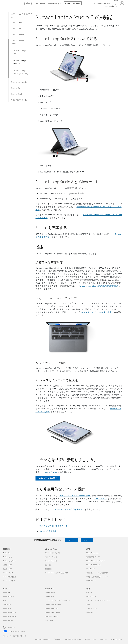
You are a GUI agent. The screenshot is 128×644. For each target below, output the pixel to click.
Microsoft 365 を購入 (73, 3)
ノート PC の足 (101, 498)
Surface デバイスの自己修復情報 (68, 509)
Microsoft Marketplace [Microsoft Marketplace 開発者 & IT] (51, 608)
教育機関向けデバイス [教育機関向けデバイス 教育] (93, 557)
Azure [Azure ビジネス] (5, 600)
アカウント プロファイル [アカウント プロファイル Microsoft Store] (52, 553)
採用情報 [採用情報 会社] (89, 592)
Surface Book (17, 94)
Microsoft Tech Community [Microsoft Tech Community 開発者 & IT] (53, 604)
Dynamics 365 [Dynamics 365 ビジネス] (7, 604)
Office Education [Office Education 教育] (91, 569)
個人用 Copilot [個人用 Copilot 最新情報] (7, 569)
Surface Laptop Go (19, 82)
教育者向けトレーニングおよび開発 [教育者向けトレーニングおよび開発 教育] (97, 573)
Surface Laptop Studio (17, 42)
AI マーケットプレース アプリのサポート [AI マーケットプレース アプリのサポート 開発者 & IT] (57, 600)
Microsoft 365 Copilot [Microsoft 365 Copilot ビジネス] (10, 616)
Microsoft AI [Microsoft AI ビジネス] (7, 592)
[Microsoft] (12, 3)
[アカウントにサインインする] (122, 3)
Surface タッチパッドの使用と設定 (96, 312)
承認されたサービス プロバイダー (75, 495)
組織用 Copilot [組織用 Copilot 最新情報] (7, 565)
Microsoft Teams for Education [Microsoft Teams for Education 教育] (96, 561)
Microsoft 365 (40, 3)
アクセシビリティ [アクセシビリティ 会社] (92, 608)
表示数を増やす (54, 3)
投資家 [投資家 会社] (88, 604)
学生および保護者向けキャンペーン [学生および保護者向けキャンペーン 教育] (97, 577)
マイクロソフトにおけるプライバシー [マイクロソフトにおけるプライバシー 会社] (98, 600)
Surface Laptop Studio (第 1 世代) (20, 72)
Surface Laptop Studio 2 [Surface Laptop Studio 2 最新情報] (10, 561)
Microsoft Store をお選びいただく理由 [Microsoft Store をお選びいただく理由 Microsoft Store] (56, 573)
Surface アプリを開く (48, 478)
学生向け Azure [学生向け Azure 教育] (91, 581)
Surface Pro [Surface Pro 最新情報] (6, 553)
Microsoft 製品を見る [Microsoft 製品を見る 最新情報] (9, 577)
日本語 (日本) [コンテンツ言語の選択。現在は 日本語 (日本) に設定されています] (11, 627)
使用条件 (87, 639)
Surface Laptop (17, 35)
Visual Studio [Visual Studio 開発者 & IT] (49, 620)
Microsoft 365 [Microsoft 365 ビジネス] (7, 608)
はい (71, 540)
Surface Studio (17, 23)
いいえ (87, 540)
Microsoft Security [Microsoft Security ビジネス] (8, 596)
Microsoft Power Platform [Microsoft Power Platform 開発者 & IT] (52, 612)
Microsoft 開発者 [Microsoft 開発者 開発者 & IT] (50, 592)
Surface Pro (16, 29)
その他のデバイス (19, 100)
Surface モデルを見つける (21, 15)
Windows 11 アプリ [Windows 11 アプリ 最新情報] (9, 581)
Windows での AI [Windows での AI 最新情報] (8, 573)
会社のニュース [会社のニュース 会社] (91, 596)
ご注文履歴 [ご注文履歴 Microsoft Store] (48, 569)
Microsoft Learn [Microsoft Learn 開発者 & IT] (49, 596)
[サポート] (28, 3)
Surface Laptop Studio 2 (19, 62)
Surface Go (16, 88)
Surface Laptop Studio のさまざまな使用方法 (98, 286)
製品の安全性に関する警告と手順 (54, 526)
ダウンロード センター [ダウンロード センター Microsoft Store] (52, 557)
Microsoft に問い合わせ (43, 639)
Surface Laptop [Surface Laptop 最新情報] (7, 557)
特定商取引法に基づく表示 (73, 639)
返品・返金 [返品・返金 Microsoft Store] (48, 565)
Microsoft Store (51, 472)
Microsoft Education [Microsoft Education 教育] (92, 553)
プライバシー (57, 639)
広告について (104, 639)
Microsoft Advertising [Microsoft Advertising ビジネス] (9, 612)
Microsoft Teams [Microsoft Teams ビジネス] (8, 620)
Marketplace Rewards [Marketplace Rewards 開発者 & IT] (51, 616)
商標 (95, 639)
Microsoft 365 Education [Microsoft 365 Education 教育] (94, 565)
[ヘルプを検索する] (116, 3)
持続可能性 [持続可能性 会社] (90, 612)
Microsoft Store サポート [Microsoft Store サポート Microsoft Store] (52, 561)
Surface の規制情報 (48, 531)
